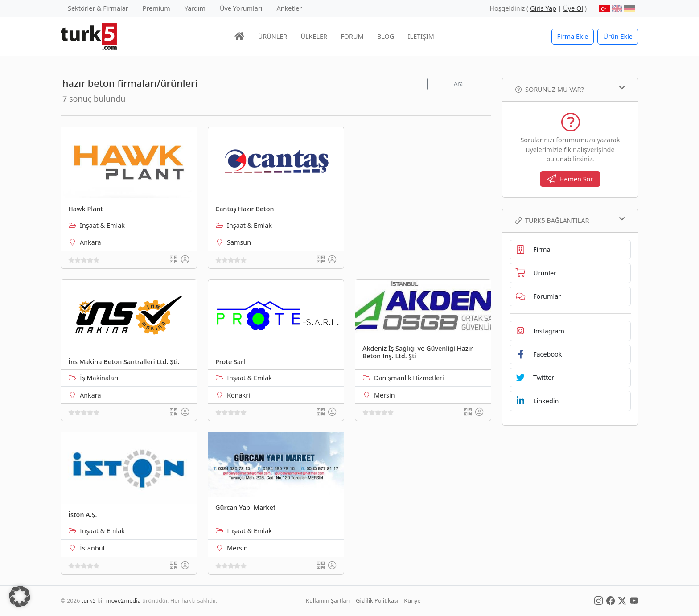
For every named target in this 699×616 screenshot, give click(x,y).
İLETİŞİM (421, 36)
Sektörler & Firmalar (98, 8)
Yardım (195, 8)
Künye (412, 600)
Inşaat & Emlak (102, 225)
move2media (123, 600)
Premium (156, 8)
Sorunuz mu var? (570, 89)
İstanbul (92, 548)
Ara (458, 84)
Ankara (90, 242)
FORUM (352, 36)
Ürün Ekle (618, 36)
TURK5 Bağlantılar (570, 220)
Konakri (238, 395)
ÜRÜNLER (273, 36)
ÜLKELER (314, 36)
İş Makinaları (99, 378)
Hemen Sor (570, 179)
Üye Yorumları (241, 8)
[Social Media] (598, 600)
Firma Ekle (573, 36)
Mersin (384, 395)
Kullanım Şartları (328, 600)
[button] (20, 596)
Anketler (290, 8)
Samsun (239, 242)
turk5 (89, 600)
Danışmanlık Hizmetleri (409, 378)
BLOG (386, 36)
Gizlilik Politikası (377, 600)
